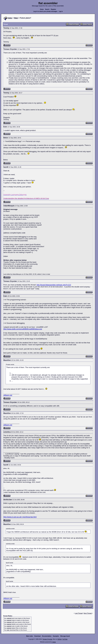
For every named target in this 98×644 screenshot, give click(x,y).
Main (16, 18)
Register (53, 9)
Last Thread (79, 613)
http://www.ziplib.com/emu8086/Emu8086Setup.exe (23, 329)
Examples (56, 636)
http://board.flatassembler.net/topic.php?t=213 (54, 285)
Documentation (47, 636)
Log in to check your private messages (45, 11)
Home (42, 9)
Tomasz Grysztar (47, 639)
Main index (30, 636)
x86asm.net (8, 395)
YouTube (65, 639)
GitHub (60, 639)
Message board (65, 636)
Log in (61, 11)
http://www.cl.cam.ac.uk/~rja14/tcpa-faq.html (20, 517)
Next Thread (88, 613)
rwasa (54, 642)
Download (37, 636)
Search (47, 9)
